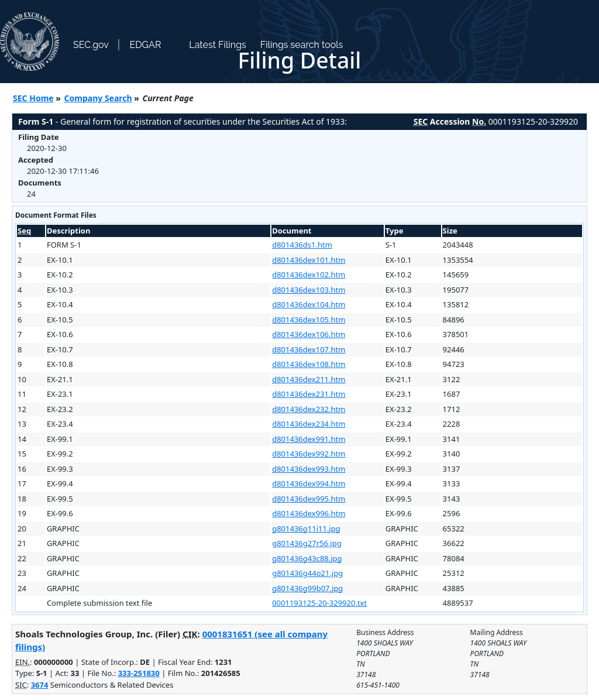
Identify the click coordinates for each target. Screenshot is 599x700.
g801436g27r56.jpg (307, 543)
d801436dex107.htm (309, 349)
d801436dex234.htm (309, 424)
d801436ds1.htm (302, 245)
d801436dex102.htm (309, 274)
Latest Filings (217, 45)
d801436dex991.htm (309, 439)
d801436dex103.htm (309, 290)
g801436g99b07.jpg (307, 588)
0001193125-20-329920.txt (319, 603)
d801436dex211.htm (309, 379)
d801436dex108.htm (309, 364)
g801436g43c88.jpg (307, 558)
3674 (40, 685)
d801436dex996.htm (309, 513)
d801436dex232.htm (309, 409)
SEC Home (33, 98)
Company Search (98, 98)
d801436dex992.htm (309, 454)
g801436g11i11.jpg (306, 529)
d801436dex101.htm (309, 260)
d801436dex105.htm (309, 320)
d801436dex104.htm (309, 304)
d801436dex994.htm (309, 483)
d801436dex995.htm (309, 499)
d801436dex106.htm (309, 334)
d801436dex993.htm (309, 469)
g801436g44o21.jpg (307, 573)
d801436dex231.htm (309, 394)
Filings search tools (302, 45)
